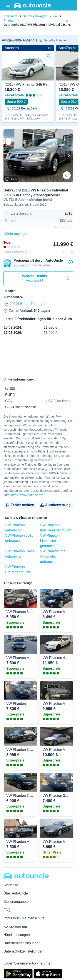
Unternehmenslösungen (22, 943)
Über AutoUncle (16, 893)
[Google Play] (18, 973)
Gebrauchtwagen (35, 16)
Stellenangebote (16, 902)
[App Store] (48, 973)
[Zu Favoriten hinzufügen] (67, 175)
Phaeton (9, 20)
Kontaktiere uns (16, 926)
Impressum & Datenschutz (24, 918)
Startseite (10, 16)
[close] (67, 21)
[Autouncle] (26, 876)
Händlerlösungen (17, 935)
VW (55, 16)
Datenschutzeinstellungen (23, 951)
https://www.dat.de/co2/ (27, 495)
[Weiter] (69, 155)
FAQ (7, 910)
